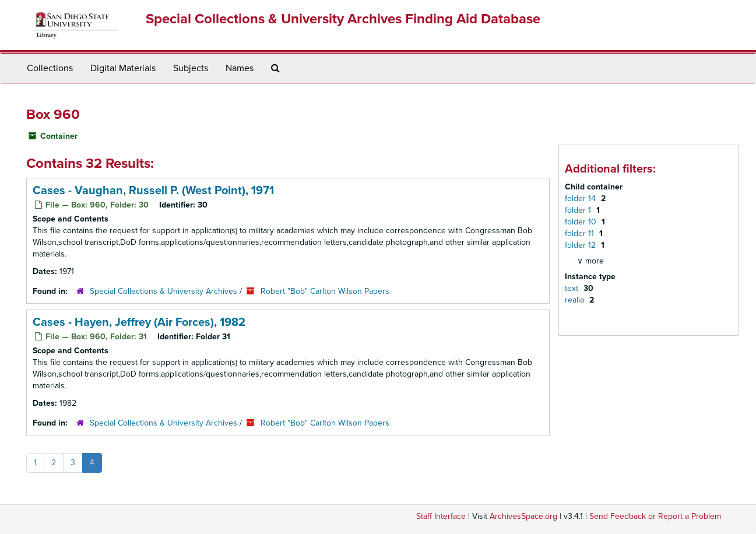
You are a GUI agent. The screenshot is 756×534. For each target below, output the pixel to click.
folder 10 (582, 222)
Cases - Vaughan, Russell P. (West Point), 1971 (153, 191)
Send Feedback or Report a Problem (655, 516)
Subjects (191, 68)
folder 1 (579, 210)
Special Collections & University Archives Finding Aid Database (343, 19)
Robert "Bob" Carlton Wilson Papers (325, 291)
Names (240, 68)
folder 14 (581, 199)
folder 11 (581, 233)
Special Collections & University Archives (163, 291)
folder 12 (581, 245)
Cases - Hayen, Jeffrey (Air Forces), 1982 (139, 322)
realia (576, 300)
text (573, 288)
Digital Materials (123, 68)
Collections (50, 68)
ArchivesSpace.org (523, 516)
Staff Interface (441, 516)
